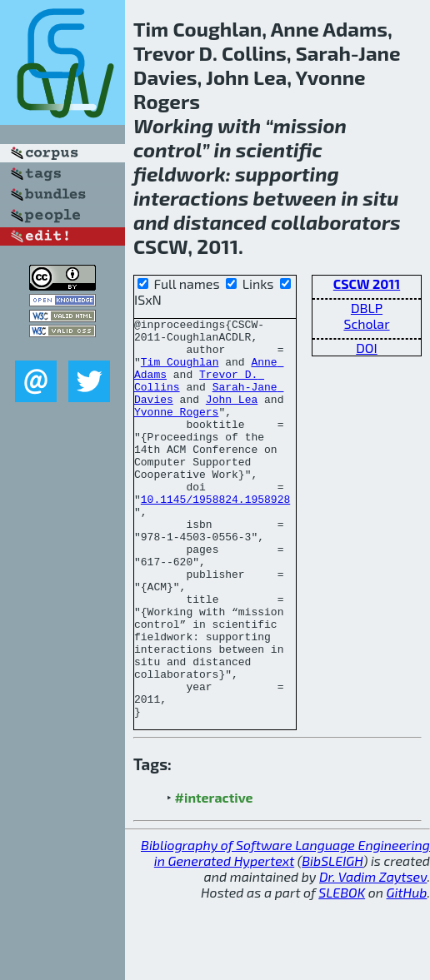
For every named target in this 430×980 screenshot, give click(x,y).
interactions (191, 198)
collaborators (336, 222)
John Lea (232, 416)
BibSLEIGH (332, 940)
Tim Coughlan (180, 371)
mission (310, 125)
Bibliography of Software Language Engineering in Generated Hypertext (285, 933)
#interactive (214, 877)
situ (380, 198)
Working (173, 125)
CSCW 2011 (367, 284)
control (167, 149)
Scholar (366, 323)
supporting (287, 174)
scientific (279, 149)
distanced (220, 222)
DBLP (367, 308)
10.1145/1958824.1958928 (215, 536)
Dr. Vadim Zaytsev (373, 956)
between (295, 198)
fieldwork (180, 174)
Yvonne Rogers (176, 431)
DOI (367, 348)
